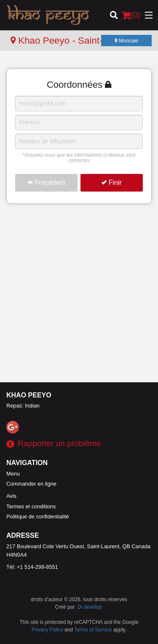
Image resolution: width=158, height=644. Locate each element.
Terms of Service (93, 630)
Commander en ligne (31, 484)
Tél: (32, 567)
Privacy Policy (47, 630)
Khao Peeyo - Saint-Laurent (73, 41)
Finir (112, 183)
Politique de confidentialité (38, 517)
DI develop (90, 607)
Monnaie (126, 41)
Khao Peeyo (29, 395)
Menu (13, 474)
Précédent (46, 183)
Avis (11, 496)
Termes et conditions (31, 506)
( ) (131, 15)
